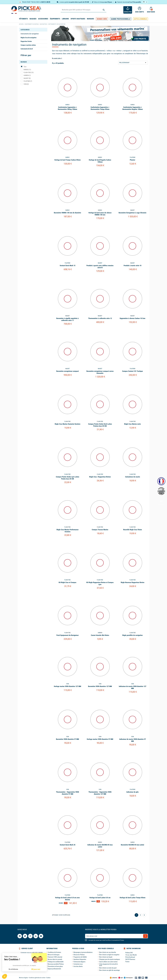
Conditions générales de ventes (37, 978)
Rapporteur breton (26, 41)
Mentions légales (23, 978)
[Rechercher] (83, 10)
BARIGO (27, 70)
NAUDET (27, 78)
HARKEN (27, 75)
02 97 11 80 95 (46, 2)
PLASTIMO (28, 81)
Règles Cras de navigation (29, 38)
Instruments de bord (27, 49)
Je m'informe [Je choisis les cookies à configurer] (13, 969)
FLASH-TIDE (29, 72)
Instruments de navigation (30, 34)
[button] (102, 19)
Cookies (48, 978)
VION (26, 84)
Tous (25, 67)
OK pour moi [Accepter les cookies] (36, 969)
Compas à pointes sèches (28, 45)
